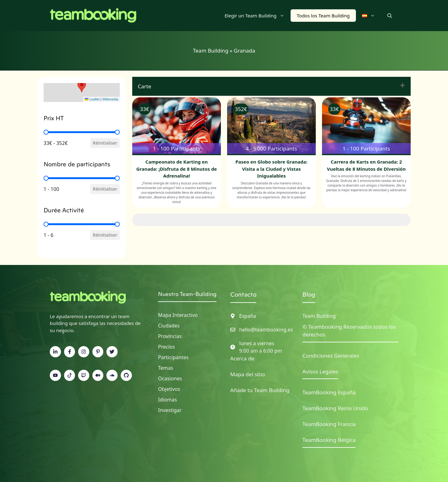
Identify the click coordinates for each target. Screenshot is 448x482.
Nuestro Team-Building (187, 294)
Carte (145, 86)
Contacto (243, 294)
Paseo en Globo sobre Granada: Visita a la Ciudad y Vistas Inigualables (271, 169)
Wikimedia (110, 99)
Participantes (173, 357)
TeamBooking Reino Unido (335, 408)
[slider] (46, 132)
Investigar (170, 410)
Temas (166, 368)
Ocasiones (170, 378)
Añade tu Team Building (260, 390)
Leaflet (92, 99)
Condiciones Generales (331, 356)
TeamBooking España (329, 392)
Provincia (169, 336)
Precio (165, 347)
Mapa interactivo (178, 315)
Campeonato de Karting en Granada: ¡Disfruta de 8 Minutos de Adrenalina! (177, 169)
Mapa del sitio (248, 374)
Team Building (211, 51)
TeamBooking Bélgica (329, 440)
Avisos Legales (320, 371)
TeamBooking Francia (329, 424)
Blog (309, 294)
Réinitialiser (105, 143)
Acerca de (242, 358)
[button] (390, 16)
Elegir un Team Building (258, 16)
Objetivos (169, 389)
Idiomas (168, 400)
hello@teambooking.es (266, 330)
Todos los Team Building (323, 16)
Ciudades (169, 326)
